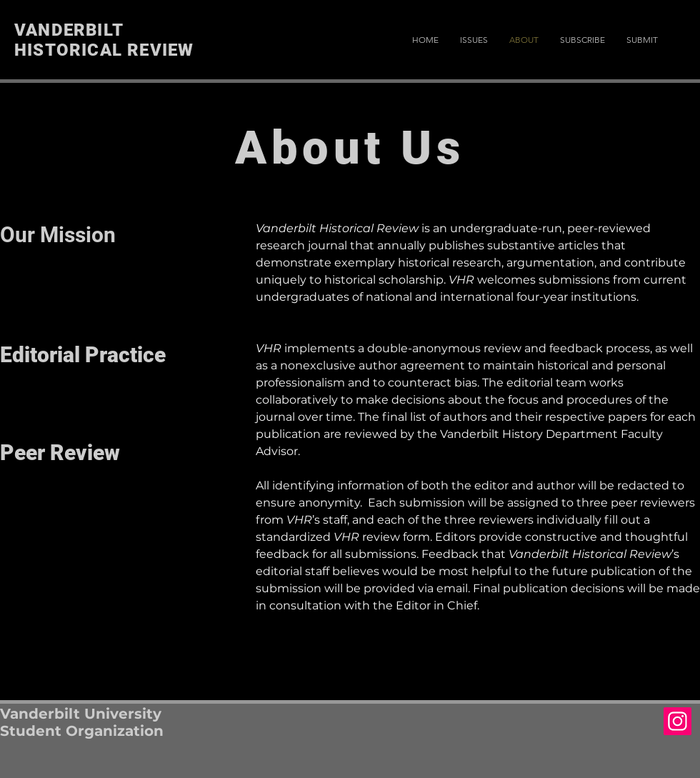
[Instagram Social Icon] (677, 721)
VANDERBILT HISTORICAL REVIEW (104, 40)
